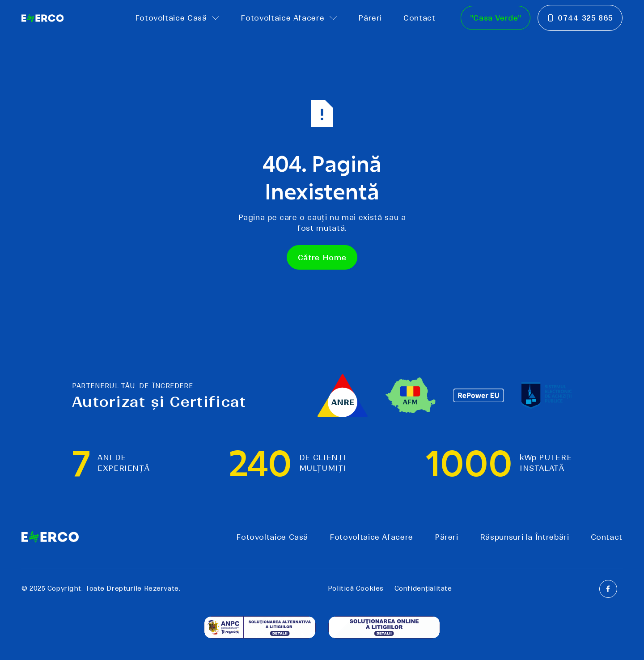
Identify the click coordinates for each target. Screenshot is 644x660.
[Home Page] (42, 18)
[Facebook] (608, 589)
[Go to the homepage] (50, 537)
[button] (177, 18)
